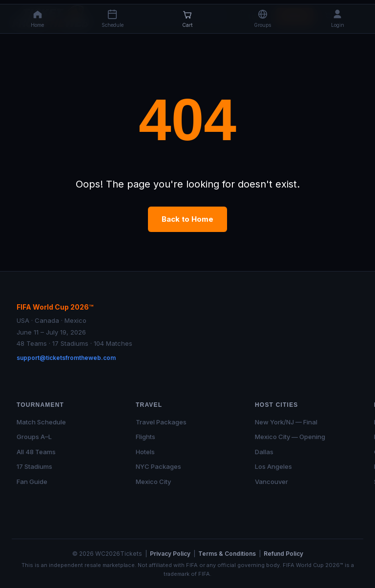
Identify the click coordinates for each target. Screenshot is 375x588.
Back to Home (187, 219)
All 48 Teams (36, 452)
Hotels (145, 452)
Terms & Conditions (227, 554)
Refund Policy (283, 554)
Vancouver (271, 482)
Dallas (264, 452)
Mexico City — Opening (290, 437)
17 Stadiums (34, 466)
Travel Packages (161, 422)
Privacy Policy (170, 554)
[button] (263, 19)
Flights (146, 437)
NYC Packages (158, 466)
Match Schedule (41, 422)
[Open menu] (356, 17)
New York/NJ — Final (286, 422)
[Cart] (187, 19)
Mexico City (153, 482)
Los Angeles (273, 466)
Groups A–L (34, 437)
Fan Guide (32, 482)
